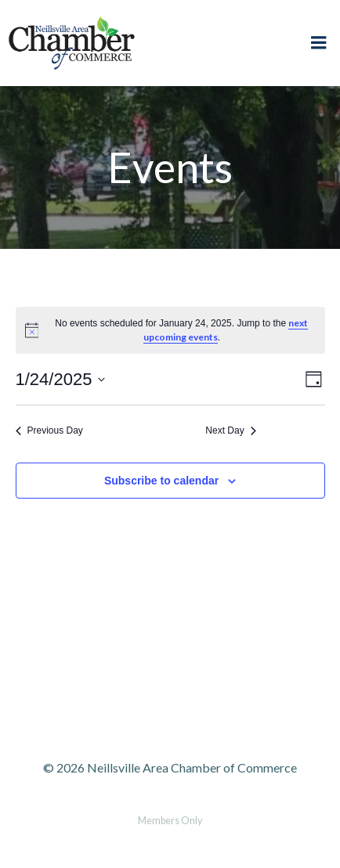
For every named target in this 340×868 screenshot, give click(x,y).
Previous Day (49, 430)
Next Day (230, 430)
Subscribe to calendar (161, 481)
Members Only (170, 821)
